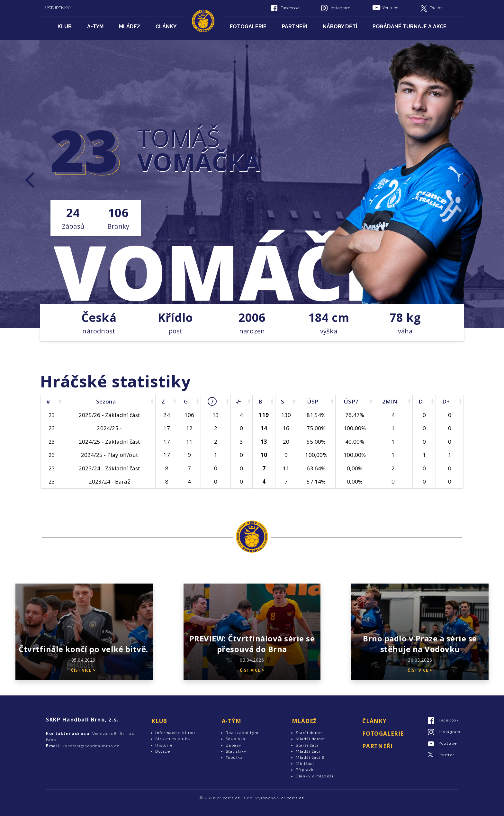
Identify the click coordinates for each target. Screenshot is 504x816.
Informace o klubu (175, 733)
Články (166, 27)
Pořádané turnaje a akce (410, 27)
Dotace (163, 751)
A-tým (95, 27)
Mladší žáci (308, 751)
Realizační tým (242, 733)
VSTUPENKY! (58, 8)
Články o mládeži (315, 776)
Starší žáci (307, 745)
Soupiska (236, 739)
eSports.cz (293, 798)
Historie (164, 745)
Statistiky (236, 751)
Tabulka (234, 757)
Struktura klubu (173, 739)
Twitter (437, 8)
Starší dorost (310, 733)
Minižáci (305, 764)
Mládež (130, 27)
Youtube (390, 8)
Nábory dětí (340, 27)
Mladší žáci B (310, 757)
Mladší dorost (310, 739)
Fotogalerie (248, 27)
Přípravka (306, 770)
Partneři (295, 27)
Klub (65, 27)
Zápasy (234, 745)
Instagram (341, 8)
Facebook (290, 8)
